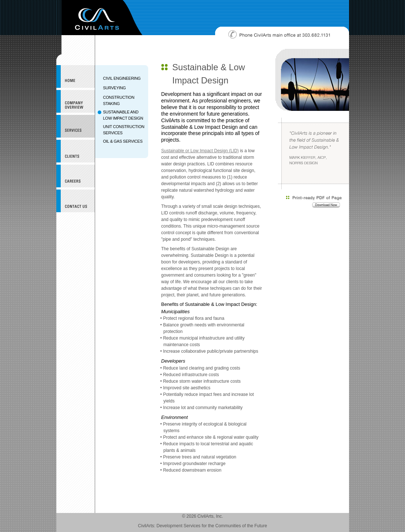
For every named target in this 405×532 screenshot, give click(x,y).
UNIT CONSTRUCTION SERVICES (124, 130)
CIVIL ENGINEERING (122, 78)
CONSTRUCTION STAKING (119, 100)
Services (76, 126)
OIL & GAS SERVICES (123, 141)
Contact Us (76, 201)
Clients (76, 151)
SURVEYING (115, 88)
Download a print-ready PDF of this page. (314, 202)
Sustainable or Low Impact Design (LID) (200, 151)
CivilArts (102, 18)
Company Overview (76, 101)
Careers (76, 176)
